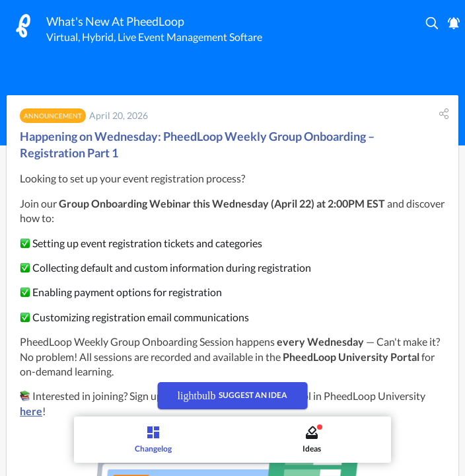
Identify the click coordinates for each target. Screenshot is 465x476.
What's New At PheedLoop (115, 21)
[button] (433, 23)
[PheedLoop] (23, 26)
